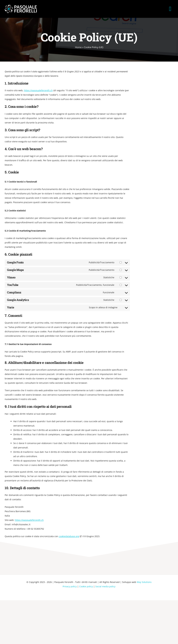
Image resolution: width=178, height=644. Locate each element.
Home (78, 47)
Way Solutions (144, 582)
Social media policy (105, 586)
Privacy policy (70, 586)
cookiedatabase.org (69, 536)
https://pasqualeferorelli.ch (38, 90)
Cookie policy (86, 586)
